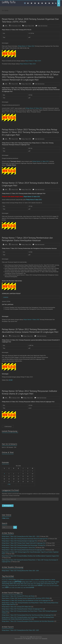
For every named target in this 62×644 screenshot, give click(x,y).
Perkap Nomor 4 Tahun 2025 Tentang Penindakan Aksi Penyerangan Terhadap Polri (24, 545)
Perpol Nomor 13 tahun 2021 (32, 196)
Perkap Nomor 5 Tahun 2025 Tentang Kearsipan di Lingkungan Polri (20, 541)
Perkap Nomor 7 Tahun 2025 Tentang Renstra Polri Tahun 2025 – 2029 (20, 536)
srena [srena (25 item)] (27, 587)
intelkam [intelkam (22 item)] (37, 580)
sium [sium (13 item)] (16, 588)
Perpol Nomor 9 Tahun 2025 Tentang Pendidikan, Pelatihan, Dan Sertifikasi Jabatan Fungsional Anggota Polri (30, 556)
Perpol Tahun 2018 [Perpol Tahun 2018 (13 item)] (29, 585)
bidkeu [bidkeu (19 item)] (15, 580)
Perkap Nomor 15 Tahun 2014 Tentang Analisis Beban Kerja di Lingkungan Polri (30, 184)
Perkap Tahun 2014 (26, 190)
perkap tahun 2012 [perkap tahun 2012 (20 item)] (22, 584)
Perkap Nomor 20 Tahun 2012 (34, 108)
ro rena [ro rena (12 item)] (47, 585)
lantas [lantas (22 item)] (53, 580)
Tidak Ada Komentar (42, 26)
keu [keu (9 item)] (51, 580)
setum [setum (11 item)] (10, 588)
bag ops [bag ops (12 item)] (4, 580)
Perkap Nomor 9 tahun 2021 (34, 200)
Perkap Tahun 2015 (26, 84)
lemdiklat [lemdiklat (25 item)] (5, 582)
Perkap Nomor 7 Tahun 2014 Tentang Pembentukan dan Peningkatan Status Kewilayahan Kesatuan (27, 239)
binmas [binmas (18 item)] (22, 580)
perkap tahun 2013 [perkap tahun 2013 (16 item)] (32, 584)
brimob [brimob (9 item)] (25, 580)
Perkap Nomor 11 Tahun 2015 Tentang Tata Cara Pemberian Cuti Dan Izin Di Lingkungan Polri (26, 600)
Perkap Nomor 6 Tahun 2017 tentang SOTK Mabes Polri (16, 607)
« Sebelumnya (8, 426)
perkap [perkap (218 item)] (18, 581)
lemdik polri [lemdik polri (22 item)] (11, 582)
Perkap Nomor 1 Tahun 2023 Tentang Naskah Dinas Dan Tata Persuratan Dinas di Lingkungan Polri (28, 615)
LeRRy (6, 26)
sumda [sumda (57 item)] (32, 587)
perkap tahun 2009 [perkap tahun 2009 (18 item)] (46, 582)
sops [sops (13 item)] (22, 588)
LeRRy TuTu (9, 2)
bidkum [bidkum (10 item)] (18, 580)
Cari (15, 527)
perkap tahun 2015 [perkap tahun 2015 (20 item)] (52, 584)
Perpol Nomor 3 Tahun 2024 (33, 61)
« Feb (9, 484)
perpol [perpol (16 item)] (22, 585)
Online (5, 518)
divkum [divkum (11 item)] (29, 580)
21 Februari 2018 (15, 336)
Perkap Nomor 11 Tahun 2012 (41, 161)
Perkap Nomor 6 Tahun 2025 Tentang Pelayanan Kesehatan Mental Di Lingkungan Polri (25, 539)
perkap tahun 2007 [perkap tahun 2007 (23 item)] (27, 582)
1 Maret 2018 (14, 190)
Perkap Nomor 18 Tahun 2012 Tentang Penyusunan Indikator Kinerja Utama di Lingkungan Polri (30, 392)
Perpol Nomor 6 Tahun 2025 (28, 64)
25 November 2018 (16, 26)
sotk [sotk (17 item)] (24, 587)
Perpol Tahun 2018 (29, 26)
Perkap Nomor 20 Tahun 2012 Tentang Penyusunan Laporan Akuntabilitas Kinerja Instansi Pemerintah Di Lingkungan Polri (30, 331)
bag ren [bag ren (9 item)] (7, 580)
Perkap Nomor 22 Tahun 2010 (26, 46)
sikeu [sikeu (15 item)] (13, 588)
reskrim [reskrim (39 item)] (40, 585)
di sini (11, 380)
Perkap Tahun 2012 (28, 336)
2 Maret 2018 (14, 84)
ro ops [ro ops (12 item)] (44, 585)
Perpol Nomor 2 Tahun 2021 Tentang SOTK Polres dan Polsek (18, 596)
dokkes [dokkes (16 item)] (32, 580)
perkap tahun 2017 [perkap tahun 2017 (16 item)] (16, 585)
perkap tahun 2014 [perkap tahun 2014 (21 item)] (42, 584)
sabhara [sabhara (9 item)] (3, 588)
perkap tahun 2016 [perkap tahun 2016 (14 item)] (6, 585)
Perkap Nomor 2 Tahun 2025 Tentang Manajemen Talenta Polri (18, 548)
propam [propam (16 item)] (35, 585)
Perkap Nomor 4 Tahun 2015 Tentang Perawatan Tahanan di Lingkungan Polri (22, 609)
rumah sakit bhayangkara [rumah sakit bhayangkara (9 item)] (54, 586)
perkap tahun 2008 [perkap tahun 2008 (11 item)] (36, 582)
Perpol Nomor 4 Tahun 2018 (31, 319)
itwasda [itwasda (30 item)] (42, 579)
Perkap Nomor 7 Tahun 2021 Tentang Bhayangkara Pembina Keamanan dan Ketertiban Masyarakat (28, 621)
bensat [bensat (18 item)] (11, 580)
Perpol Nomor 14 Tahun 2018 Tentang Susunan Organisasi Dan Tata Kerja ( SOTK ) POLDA (30, 20)
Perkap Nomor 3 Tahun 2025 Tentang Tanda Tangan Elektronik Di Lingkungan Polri (24, 543)
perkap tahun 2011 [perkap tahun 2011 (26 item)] (11, 584)
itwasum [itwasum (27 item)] (47, 580)
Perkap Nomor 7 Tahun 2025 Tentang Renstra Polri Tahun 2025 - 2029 (20, 571)
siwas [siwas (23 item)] (19, 587)
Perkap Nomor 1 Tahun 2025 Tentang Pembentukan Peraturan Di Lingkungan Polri (23, 550)
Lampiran (6, 297)
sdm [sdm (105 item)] (7, 587)
